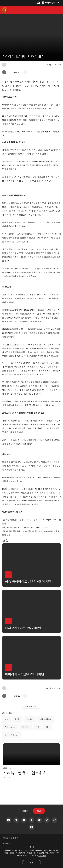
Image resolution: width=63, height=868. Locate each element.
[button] (12, 10)
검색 (48, 727)
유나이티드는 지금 (11, 735)
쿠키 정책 (42, 855)
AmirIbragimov (10, 727)
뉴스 (7, 719)
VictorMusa (26, 727)
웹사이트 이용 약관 (11, 838)
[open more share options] (25, 72)
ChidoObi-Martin (45, 719)
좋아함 (17, 719)
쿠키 (32, 847)
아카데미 (30, 719)
